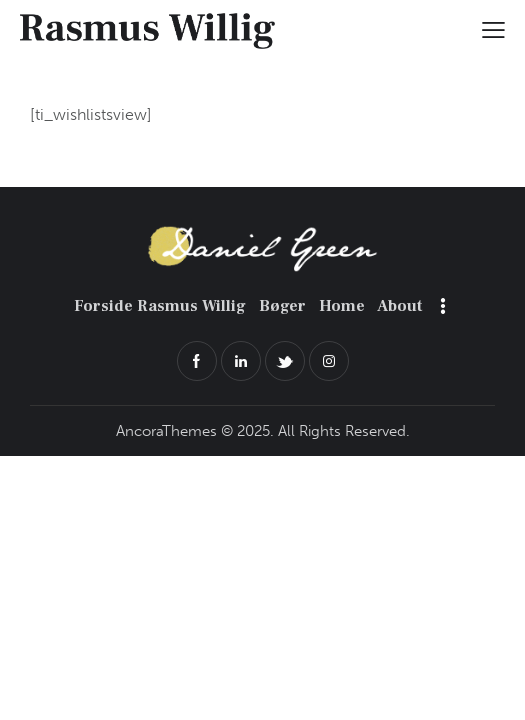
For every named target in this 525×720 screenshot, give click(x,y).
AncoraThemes (166, 431)
